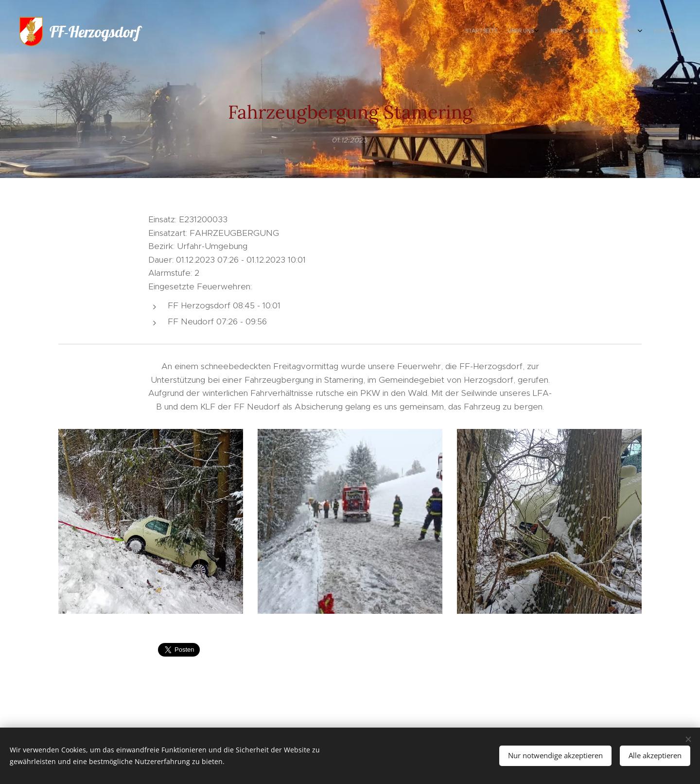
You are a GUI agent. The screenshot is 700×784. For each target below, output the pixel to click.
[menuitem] (611, 32)
